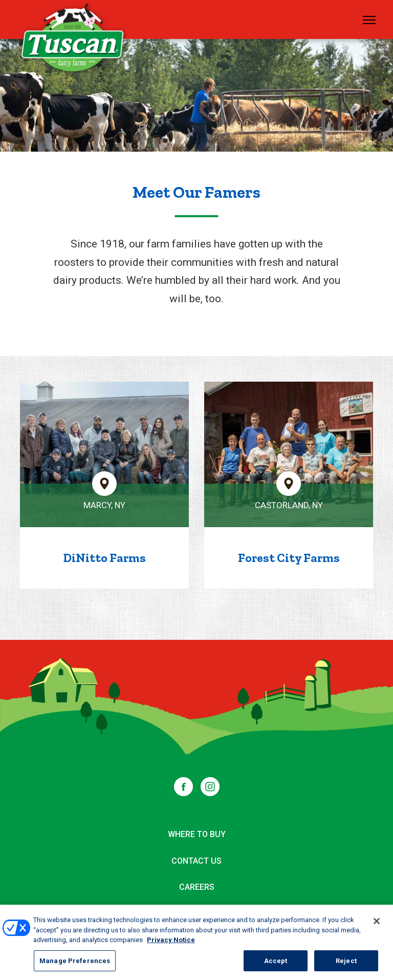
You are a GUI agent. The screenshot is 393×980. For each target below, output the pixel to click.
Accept (276, 964)
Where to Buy (197, 834)
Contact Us (196, 861)
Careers (197, 887)
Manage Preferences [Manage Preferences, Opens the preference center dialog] (75, 964)
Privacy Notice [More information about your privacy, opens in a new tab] (171, 943)
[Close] (377, 925)
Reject (346, 964)
